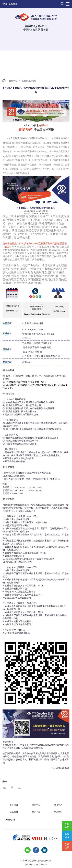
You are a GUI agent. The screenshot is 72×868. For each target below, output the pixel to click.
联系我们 (58, 812)
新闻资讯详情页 (29, 81)
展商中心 (36, 805)
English (13, 4)
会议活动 (14, 812)
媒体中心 (13, 81)
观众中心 (58, 805)
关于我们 (14, 805)
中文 (5, 4)
